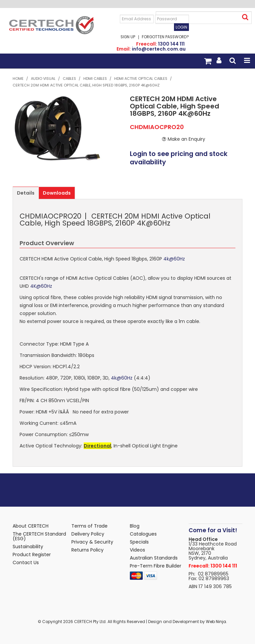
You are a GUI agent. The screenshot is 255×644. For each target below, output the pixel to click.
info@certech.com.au (159, 49)
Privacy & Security (92, 542)
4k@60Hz (174, 259)
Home (18, 79)
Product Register (32, 555)
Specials (139, 542)
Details (26, 193)
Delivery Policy (88, 534)
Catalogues (143, 534)
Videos (137, 550)
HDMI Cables (95, 79)
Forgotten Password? (165, 37)
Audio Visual (43, 79)
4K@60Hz (41, 286)
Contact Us (26, 563)
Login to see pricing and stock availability (179, 158)
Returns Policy (87, 550)
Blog (135, 526)
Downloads (57, 193)
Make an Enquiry (186, 139)
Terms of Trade (89, 526)
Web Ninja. (216, 622)
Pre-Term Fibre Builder (156, 566)
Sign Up (128, 37)
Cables (69, 79)
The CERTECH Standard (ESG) (39, 536)
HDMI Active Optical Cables (141, 79)
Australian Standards (154, 558)
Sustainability (28, 547)
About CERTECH (31, 526)
